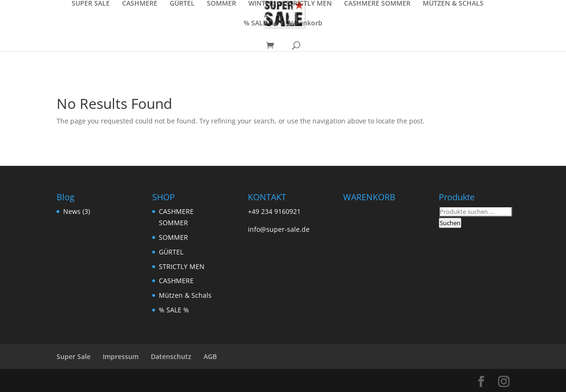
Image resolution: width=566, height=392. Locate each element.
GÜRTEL (182, 4)
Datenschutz (171, 356)
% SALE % (259, 24)
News (72, 211)
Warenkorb (304, 24)
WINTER (261, 4)
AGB (210, 356)
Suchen (450, 223)
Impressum (121, 356)
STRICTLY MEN (309, 4)
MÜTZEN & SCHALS (453, 4)
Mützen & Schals (185, 295)
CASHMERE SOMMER (377, 4)
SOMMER (221, 4)
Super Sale (74, 356)
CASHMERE (140, 4)
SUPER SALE (91, 4)
